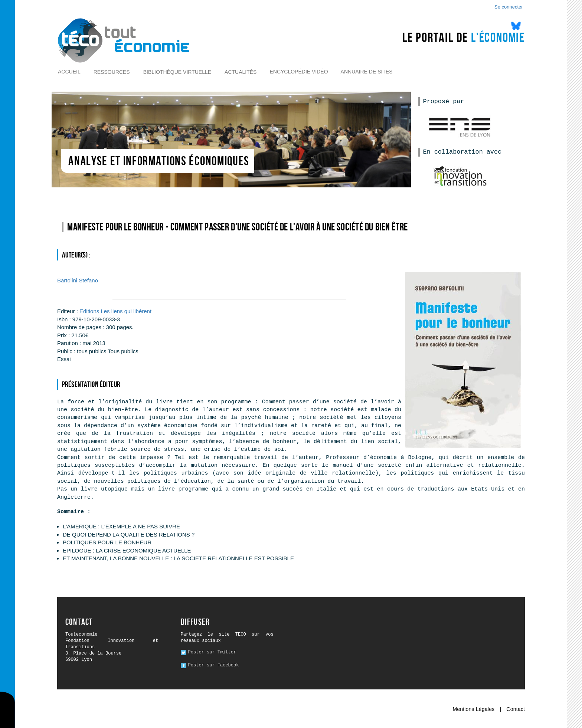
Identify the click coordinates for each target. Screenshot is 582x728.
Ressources (112, 72)
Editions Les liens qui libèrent (115, 311)
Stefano (78, 280)
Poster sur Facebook (214, 665)
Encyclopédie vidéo (299, 72)
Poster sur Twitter (212, 652)
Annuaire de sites (367, 72)
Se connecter (509, 7)
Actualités (241, 72)
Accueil (69, 72)
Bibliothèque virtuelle (177, 72)
